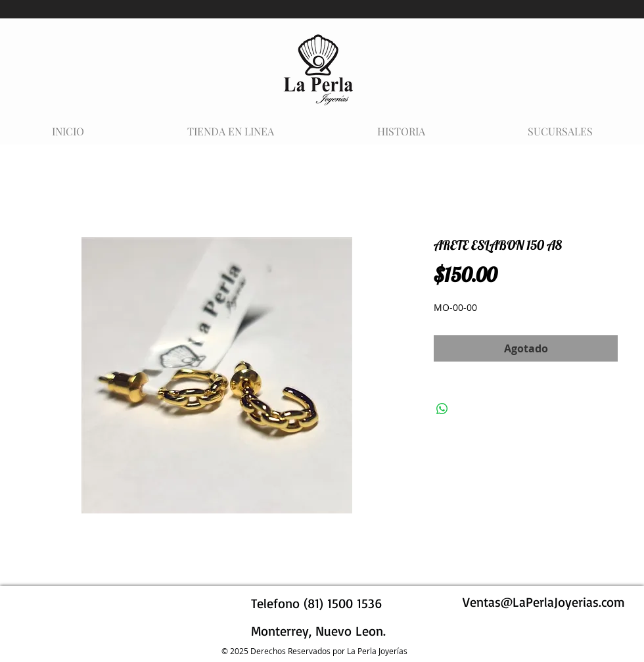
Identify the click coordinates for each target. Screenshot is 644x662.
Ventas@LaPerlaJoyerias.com (544, 602)
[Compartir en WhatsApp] (442, 409)
